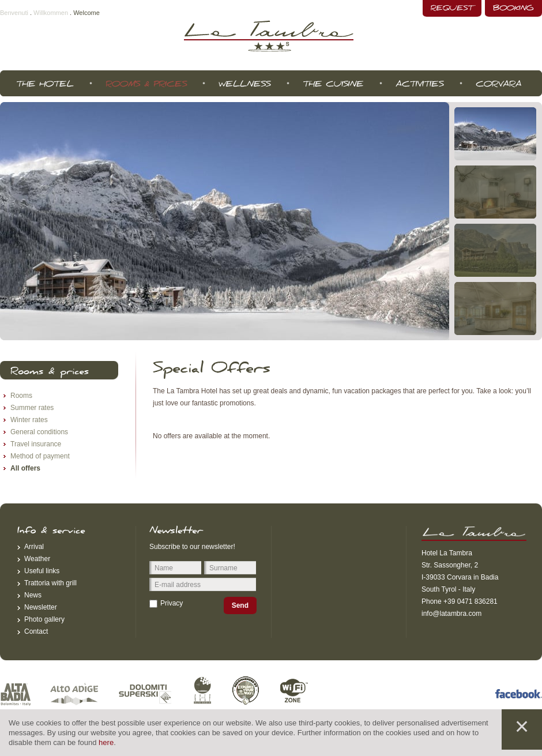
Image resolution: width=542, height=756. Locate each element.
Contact (36, 631)
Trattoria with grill (50, 583)
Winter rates (29, 420)
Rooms (21, 396)
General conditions (39, 432)
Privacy (172, 603)
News (33, 595)
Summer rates (32, 408)
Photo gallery (44, 619)
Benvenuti (14, 13)
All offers (25, 468)
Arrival (34, 547)
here (106, 742)
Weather (37, 559)
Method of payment (40, 456)
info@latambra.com (451, 614)
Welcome (86, 13)
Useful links (42, 571)
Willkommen (51, 13)
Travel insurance (36, 444)
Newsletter (41, 607)
